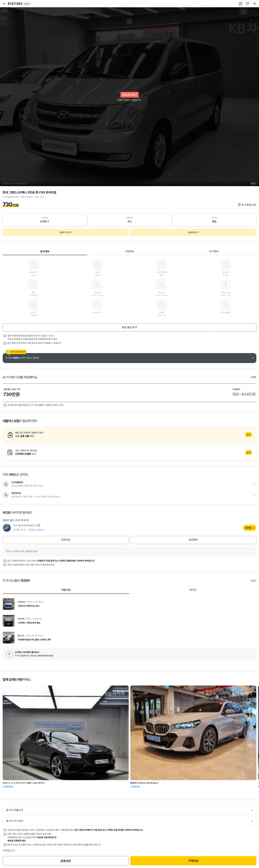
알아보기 (129, 435)
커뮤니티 (66, 590)
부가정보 (214, 251)
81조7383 (19, 4)
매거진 (193, 590)
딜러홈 (248, 528)
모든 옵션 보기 (129, 327)
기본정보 (129, 251)
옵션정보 (45, 251)
